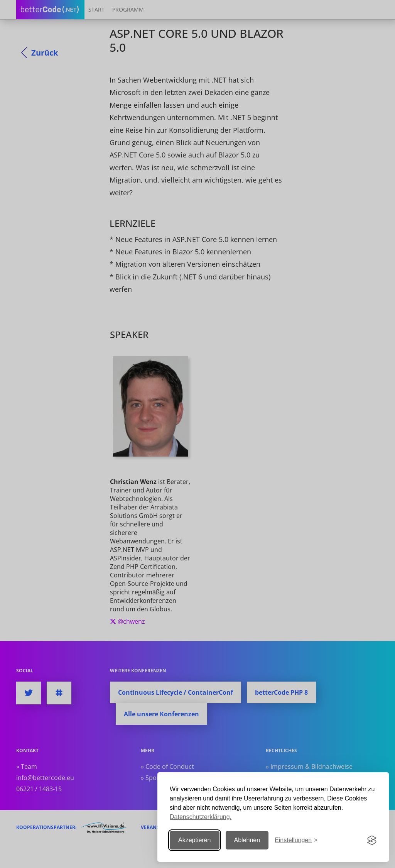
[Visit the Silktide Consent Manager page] (372, 840)
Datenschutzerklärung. (201, 817)
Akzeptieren (195, 840)
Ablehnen (247, 840)
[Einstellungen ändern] (296, 840)
